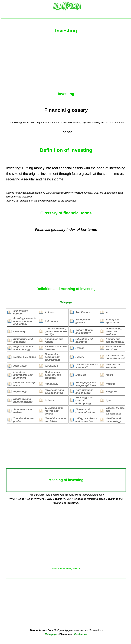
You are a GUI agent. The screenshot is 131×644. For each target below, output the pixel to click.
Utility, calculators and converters (86, 420)
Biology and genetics (83, 321)
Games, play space (25, 357)
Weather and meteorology (113, 420)
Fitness (80, 348)
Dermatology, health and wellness (114, 331)
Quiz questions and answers (84, 391)
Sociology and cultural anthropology (84, 400)
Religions (112, 391)
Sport (109, 400)
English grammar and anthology (24, 348)
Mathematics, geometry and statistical (53, 375)
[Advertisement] (66, 60)
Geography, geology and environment (52, 357)
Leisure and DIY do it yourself (87, 366)
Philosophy (52, 384)
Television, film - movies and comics (55, 411)
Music (109, 375)
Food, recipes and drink (114, 348)
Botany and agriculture (113, 321)
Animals (50, 312)
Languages (51, 366)
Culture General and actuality (85, 331)
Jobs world (20, 366)
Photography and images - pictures (86, 384)
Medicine (81, 375)
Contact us (81, 634)
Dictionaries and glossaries (23, 340)
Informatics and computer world (115, 357)
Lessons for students (113, 366)
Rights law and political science (23, 400)
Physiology (20, 391)
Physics (111, 384)
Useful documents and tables (56, 420)
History (80, 357)
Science (50, 400)
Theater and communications (85, 411)
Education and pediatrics (84, 340)
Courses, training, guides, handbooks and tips (56, 331)
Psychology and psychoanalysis (54, 391)
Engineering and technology (115, 340)
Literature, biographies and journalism (23, 375)
